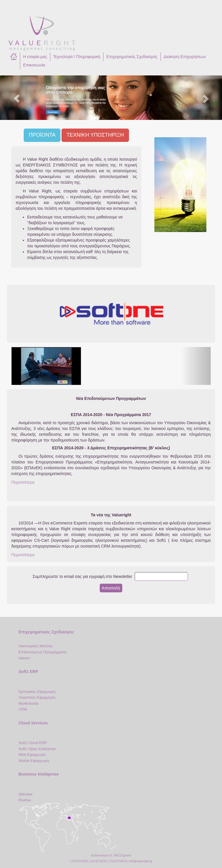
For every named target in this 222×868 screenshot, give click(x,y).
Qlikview (25, 794)
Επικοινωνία (34, 65)
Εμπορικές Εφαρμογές (37, 692)
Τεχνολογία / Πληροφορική (77, 57)
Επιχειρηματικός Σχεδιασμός (132, 57)
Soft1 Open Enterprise (37, 749)
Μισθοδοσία (28, 703)
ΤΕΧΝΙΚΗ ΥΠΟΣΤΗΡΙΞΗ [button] (95, 135)
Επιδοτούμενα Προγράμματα (42, 652)
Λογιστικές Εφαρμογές (37, 697)
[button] (17, 98)
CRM (23, 709)
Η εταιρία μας (35, 57)
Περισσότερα (23, 482)
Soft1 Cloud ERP (33, 743)
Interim (24, 658)
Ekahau (25, 800)
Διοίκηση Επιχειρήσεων (185, 57)
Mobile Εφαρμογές (34, 761)
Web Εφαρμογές (32, 755)
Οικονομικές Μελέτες (36, 646)
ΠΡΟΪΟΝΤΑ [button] (42, 135)
